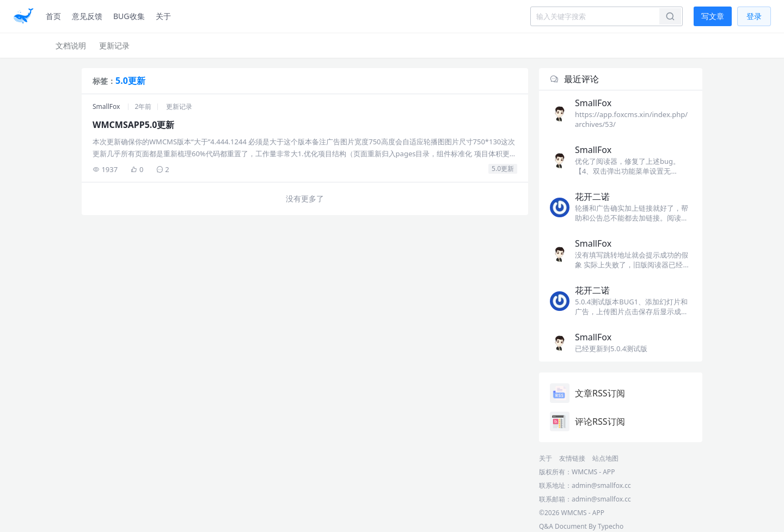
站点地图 (605, 458)
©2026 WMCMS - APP (572, 513)
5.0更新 (503, 169)
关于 (163, 16)
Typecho (611, 526)
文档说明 (71, 45)
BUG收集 (129, 16)
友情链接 (572, 458)
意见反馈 (87, 16)
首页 (53, 16)
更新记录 (114, 45)
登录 (754, 16)
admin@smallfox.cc (601, 499)
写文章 (713, 16)
